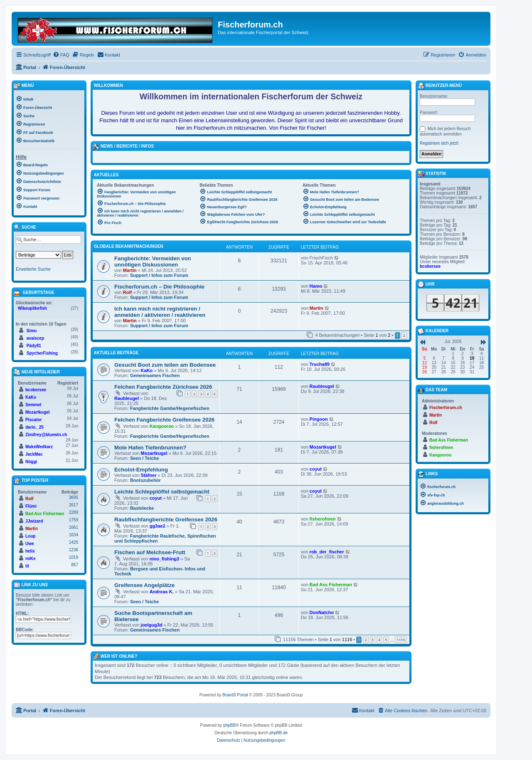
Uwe (30, 544)
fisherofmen (323, 519)
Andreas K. (162, 592)
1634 (74, 535)
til (27, 566)
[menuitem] (61, 55)
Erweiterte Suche (33, 269)
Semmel (33, 405)
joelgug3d (152, 625)
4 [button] (379, 640)
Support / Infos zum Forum (159, 275)
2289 (74, 512)
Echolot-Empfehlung (141, 470)
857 (75, 565)
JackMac (34, 454)
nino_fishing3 (165, 559)
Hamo (316, 286)
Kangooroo (162, 426)
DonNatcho (322, 612)
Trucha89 (320, 364)
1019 (74, 557)
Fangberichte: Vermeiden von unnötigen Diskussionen (153, 262)
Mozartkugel (154, 453)
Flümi (31, 506)
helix (30, 551)
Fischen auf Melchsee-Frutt (150, 552)
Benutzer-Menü (440, 86)
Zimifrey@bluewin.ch (46, 435)
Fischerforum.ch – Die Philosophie (159, 287)
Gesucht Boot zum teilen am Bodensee (165, 365)
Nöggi (31, 462)
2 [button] (404, 335)
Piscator (33, 420)
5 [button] (386, 640)
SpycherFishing (42, 353)
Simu (32, 331)
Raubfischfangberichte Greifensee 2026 (166, 519)
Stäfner (149, 475)
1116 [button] (401, 640)
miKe (30, 559)
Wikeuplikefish (32, 308)
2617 (74, 505)
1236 (74, 550)
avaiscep (35, 338)
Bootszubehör (145, 480)
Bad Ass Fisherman (331, 585)
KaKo (147, 370)
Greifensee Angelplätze (144, 585)
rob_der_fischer (327, 552)
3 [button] (373, 640)
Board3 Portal (235, 695)
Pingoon (319, 419)
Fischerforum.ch (446, 408)
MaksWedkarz (39, 447)
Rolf (127, 292)
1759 (74, 520)
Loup (30, 536)
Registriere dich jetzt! (439, 143)
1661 (74, 527)
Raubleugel (127, 398)
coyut (316, 469)
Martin (130, 270)
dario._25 (34, 427)
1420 (74, 542)
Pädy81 (34, 346)
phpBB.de (278, 733)
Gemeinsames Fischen (155, 375)
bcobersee (36, 390)
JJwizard (34, 521)
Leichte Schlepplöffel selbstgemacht (162, 492)
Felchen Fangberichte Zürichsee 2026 (163, 387)
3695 (74, 497)
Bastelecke (142, 508)
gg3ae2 (158, 526)
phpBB (229, 725)
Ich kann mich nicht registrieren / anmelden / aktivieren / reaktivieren (160, 312)
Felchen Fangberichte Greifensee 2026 (164, 420)
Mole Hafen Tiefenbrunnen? (150, 448)
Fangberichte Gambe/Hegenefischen (170, 408)
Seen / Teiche (145, 458)
